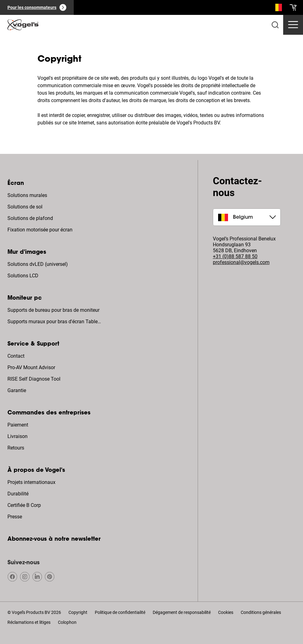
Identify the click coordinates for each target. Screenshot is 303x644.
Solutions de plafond (30, 218)
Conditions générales (261, 612)
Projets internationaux (31, 482)
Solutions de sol (25, 207)
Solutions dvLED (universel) (38, 264)
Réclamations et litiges (29, 622)
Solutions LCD (23, 276)
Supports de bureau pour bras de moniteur (53, 310)
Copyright (78, 612)
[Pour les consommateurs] (37, 7)
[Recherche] (277, 9)
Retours (16, 448)
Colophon (67, 622)
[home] (23, 25)
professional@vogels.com (241, 262)
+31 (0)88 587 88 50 (235, 256)
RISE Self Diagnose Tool (34, 379)
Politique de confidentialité (120, 612)
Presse (15, 517)
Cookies (226, 612)
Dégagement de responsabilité (182, 612)
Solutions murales (27, 195)
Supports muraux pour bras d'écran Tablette (55, 322)
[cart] (293, 7)
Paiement (18, 425)
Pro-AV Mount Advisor (31, 367)
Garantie (17, 390)
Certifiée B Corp (24, 505)
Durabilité (18, 494)
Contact (16, 356)
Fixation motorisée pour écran (40, 230)
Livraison (18, 436)
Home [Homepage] (14, 43)
